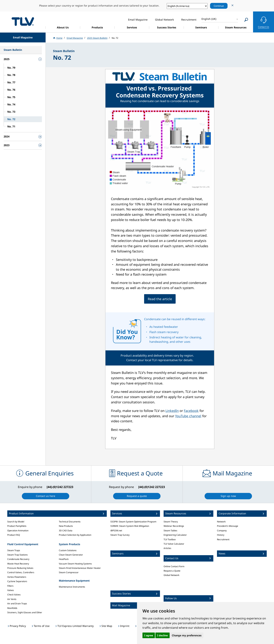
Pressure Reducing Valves (20, 568)
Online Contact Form (174, 566)
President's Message (228, 526)
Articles (167, 548)
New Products (66, 526)
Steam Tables (170, 531)
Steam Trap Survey (120, 535)
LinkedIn (172, 411)
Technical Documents (70, 522)
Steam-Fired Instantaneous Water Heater (80, 568)
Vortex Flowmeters (17, 577)
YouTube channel (188, 416)
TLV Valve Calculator (174, 544)
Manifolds (12, 608)
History (221, 535)
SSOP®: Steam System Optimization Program (133, 522)
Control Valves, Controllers (21, 572)
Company (222, 531)
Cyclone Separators (17, 581)
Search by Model (16, 522)
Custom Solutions (68, 550)
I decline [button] (163, 635)
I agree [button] (149, 635)
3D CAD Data (66, 531)
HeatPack (64, 559)
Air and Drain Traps (17, 603)
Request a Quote (172, 571)
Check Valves (14, 595)
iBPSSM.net (116, 531)
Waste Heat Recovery (18, 564)
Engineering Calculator (175, 535)
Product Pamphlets (17, 526)
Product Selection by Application (75, 535)
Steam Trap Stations (17, 555)
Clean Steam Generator (71, 555)
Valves (11, 590)
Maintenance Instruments (72, 587)
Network (221, 522)
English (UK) (209, 19)
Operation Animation (18, 531)
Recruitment (223, 539)
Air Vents (12, 599)
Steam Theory (171, 522)
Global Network (171, 575)
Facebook (191, 411)
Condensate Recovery (18, 559)
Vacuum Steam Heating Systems (75, 564)
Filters (10, 586)
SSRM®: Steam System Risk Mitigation (130, 526)
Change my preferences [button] (187, 635)
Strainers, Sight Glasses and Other (25, 612)
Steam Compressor (69, 572)
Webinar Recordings (174, 526)
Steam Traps (14, 550)
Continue (219, 6)
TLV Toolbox (170, 539)
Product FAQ (14, 535)
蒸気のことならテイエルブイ (23, 21)
